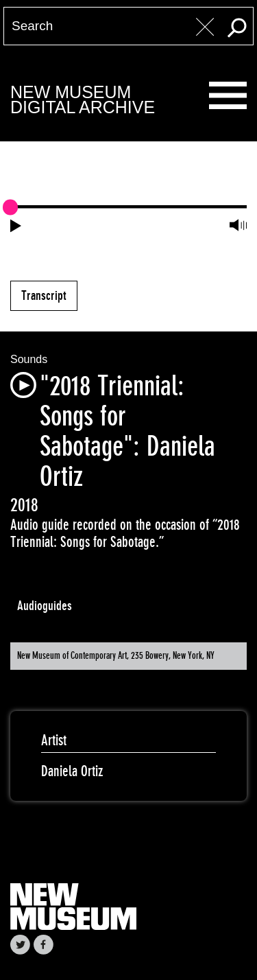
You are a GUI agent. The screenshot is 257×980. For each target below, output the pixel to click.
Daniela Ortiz (72, 771)
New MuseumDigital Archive (83, 100)
